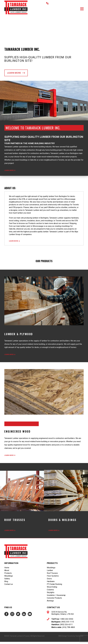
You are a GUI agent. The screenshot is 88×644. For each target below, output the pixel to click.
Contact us (9, 586)
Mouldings (9, 578)
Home (7, 570)
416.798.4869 (55, 3)
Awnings (50, 603)
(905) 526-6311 (66, 627)
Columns (50, 592)
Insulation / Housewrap (56, 597)
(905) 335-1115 (68, 624)
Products (8, 575)
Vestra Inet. (80, 638)
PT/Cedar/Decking (54, 586)
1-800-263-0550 (66, 621)
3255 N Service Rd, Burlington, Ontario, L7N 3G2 (63, 615)
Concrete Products (54, 600)
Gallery (7, 581)
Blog (6, 584)
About (7, 573)
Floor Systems (53, 578)
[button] (82, 9)
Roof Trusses (52, 575)
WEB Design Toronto (66, 638)
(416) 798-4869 (69, 629)
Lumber (50, 573)
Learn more (16, 75)
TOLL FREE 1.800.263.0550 (73, 3)
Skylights (51, 595)
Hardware (51, 584)
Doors (49, 581)
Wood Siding (52, 589)
